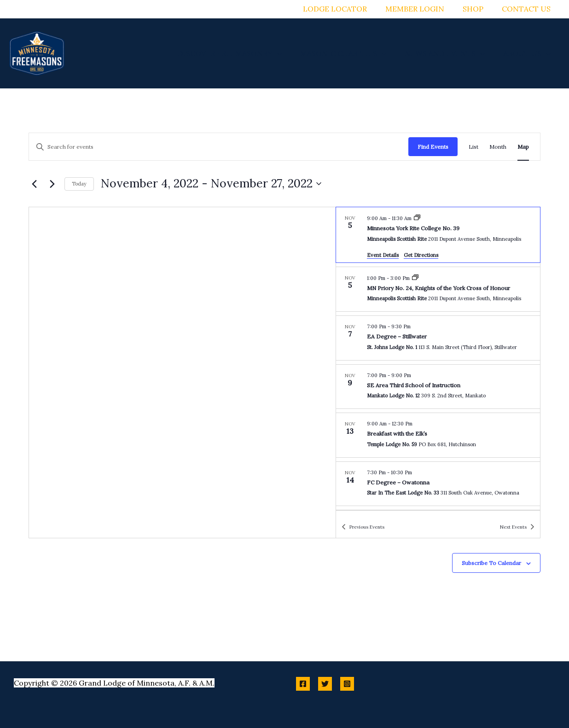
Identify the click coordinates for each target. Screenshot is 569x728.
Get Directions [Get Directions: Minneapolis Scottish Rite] (421, 255)
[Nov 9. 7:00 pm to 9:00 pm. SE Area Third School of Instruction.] (438, 387)
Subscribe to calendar (491, 563)
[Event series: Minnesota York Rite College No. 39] (417, 218)
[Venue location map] (182, 373)
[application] (290, 53)
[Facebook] (303, 684)
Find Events (433, 147)
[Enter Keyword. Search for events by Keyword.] (219, 147)
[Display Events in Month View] (498, 147)
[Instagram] (347, 684)
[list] (438, 359)
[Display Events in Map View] (523, 147)
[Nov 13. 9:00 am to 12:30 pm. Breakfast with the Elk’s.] (438, 435)
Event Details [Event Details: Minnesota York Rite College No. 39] (383, 255)
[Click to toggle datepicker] (211, 184)
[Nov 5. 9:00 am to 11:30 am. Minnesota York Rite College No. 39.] (438, 235)
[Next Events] (52, 184)
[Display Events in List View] (473, 147)
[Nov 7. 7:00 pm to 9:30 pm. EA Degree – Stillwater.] (438, 338)
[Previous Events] (34, 184)
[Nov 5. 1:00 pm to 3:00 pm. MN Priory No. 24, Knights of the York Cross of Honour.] (438, 289)
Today (79, 184)
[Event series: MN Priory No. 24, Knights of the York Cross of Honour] (415, 278)
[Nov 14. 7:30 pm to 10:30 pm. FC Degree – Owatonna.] (438, 484)
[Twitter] (325, 684)
